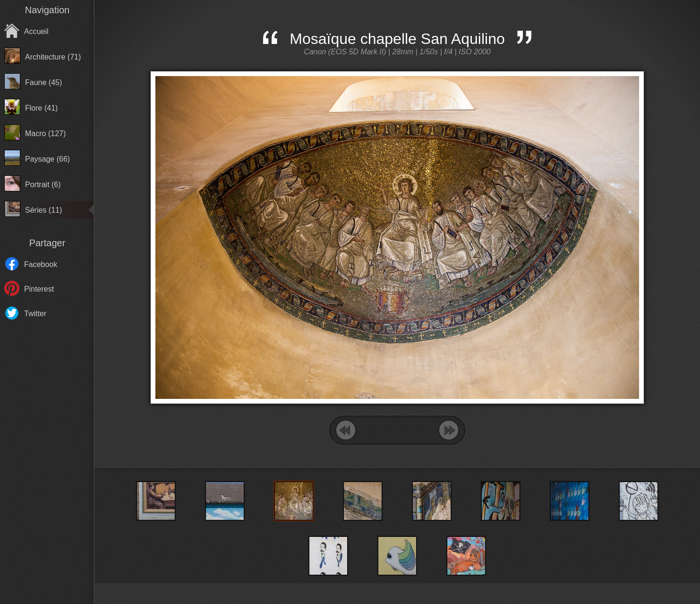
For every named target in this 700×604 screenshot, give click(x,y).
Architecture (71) (53, 57)
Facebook (41, 264)
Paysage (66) (47, 159)
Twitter (35, 314)
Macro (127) (45, 134)
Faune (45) (43, 82)
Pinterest (39, 289)
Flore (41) (41, 108)
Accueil (36, 31)
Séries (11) (43, 210)
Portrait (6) (43, 185)
